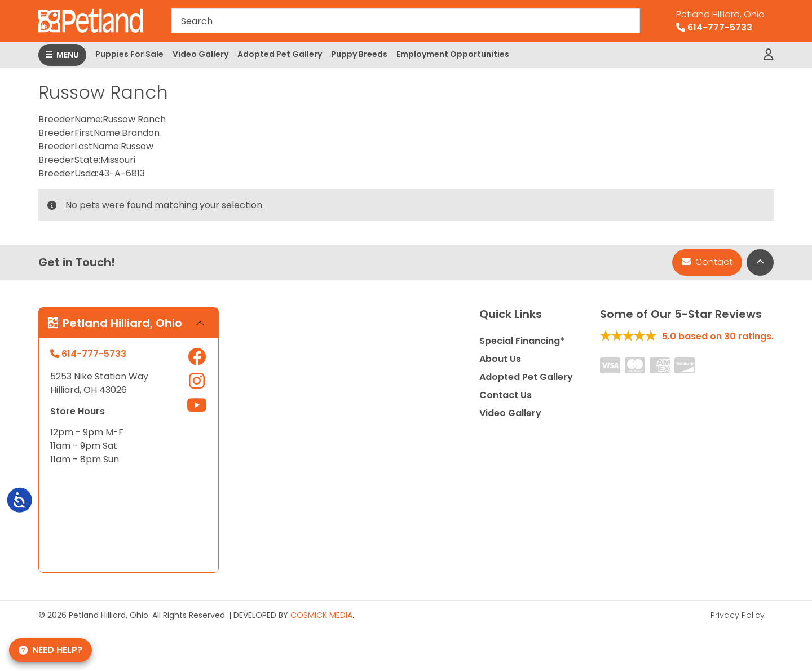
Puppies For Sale (129, 54)
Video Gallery (200, 54)
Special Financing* (522, 341)
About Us (500, 359)
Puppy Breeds (359, 54)
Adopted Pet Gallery (280, 54)
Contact (707, 262)
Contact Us (506, 395)
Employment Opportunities (453, 54)
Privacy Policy (738, 615)
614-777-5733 (720, 21)
